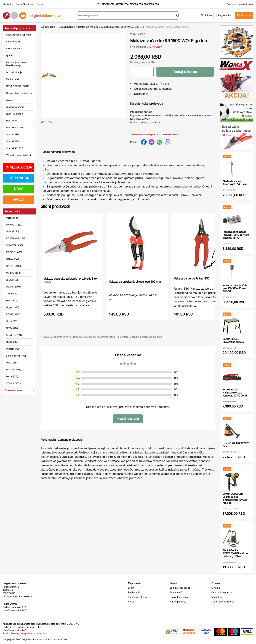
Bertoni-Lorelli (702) (16, 356)
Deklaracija (141, 94)
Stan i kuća (11, 121)
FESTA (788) (12, 328)
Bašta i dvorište (14, 42)
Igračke (10, 55)
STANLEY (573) (14, 383)
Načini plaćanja (178, 602)
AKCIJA (19, 200)
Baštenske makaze (88, 27)
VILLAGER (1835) (14, 245)
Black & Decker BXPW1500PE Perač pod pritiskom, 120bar (236, 553)
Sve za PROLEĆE (14, 148)
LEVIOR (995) (13, 280)
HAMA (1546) (13, 259)
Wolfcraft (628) (14, 369)
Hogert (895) (13, 307)
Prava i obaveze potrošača (125, 478)
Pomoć (40, 4)
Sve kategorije (48, 27)
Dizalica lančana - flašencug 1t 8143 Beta (235, 183)
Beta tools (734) (14, 335)
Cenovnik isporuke (222, 592)
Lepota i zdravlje (14, 72)
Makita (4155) (13, 218)
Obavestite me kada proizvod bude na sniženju (154, 134)
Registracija (134, 592)
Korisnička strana (25, 4)
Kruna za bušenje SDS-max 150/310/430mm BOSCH (235, 288)
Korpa (131, 602)
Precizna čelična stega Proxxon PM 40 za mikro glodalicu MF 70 (236, 235)
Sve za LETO (12, 141)
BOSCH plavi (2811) (16, 238)
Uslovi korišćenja (179, 597)
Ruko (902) (12, 300)
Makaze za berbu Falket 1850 (191, 278)
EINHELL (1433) (14, 266)
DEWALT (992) (13, 287)
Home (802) (12, 321)
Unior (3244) (12, 231)
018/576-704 (122, 4)
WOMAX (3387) (14, 225)
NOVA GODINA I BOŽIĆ (18, 86)
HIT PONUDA (19, 178)
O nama (216, 588)
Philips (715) (12, 342)
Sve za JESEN (13, 134)
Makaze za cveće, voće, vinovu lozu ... (122, 27)
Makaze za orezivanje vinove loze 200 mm (135, 282)
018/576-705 (136, 4)
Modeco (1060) (14, 273)
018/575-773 (108, 4)
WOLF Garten (138, 34)
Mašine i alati (12, 79)
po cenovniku (163, 89)
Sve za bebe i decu (16, 127)
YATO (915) (12, 294)
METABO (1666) (14, 252)
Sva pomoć (176, 592)
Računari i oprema (15, 107)
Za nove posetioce (180, 588)
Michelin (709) (13, 349)
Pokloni (10, 100)
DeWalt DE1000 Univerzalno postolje (233, 340)
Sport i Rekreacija (14, 114)
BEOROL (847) (13, 314)
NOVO (19, 189)
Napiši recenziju (128, 419)
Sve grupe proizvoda (223, 602)
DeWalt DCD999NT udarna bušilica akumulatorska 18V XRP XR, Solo (235, 498)
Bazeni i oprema (14, 48)
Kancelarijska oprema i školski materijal (17, 64)
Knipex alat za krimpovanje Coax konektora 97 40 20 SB (235, 392)
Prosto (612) (12, 376)
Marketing (8, 4)
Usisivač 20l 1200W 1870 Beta (236, 445)
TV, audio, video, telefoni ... (20, 155)
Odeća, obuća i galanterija (19, 93)
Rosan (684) (12, 363)
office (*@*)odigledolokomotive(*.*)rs (28, 633)
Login (131, 588)
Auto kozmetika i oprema (18, 35)
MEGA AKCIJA (19, 167)
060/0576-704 (151, 4)
